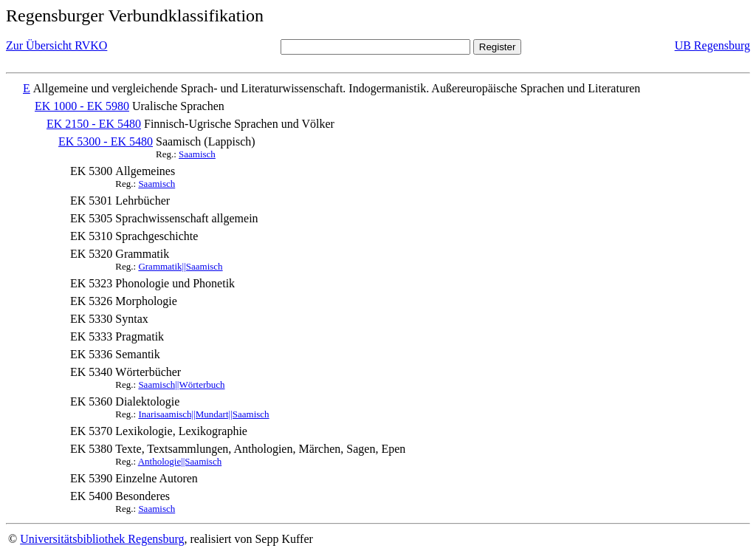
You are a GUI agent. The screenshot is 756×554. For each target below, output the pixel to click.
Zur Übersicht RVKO (56, 45)
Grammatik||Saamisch (180, 266)
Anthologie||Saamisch (180, 461)
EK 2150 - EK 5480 (94, 124)
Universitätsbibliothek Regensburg (102, 539)
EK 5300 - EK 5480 (106, 141)
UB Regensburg (712, 45)
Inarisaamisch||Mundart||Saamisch (203, 414)
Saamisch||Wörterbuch (181, 384)
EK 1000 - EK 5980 (82, 106)
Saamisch (197, 154)
